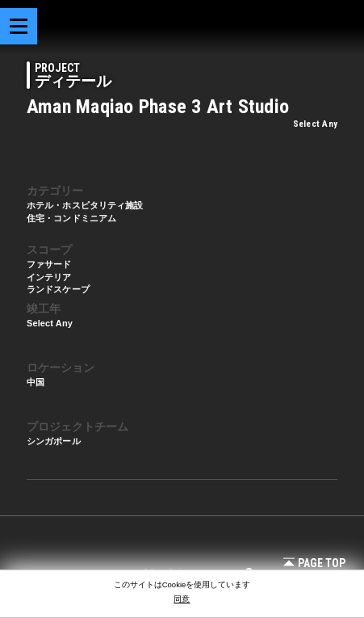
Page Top (314, 563)
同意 (182, 599)
